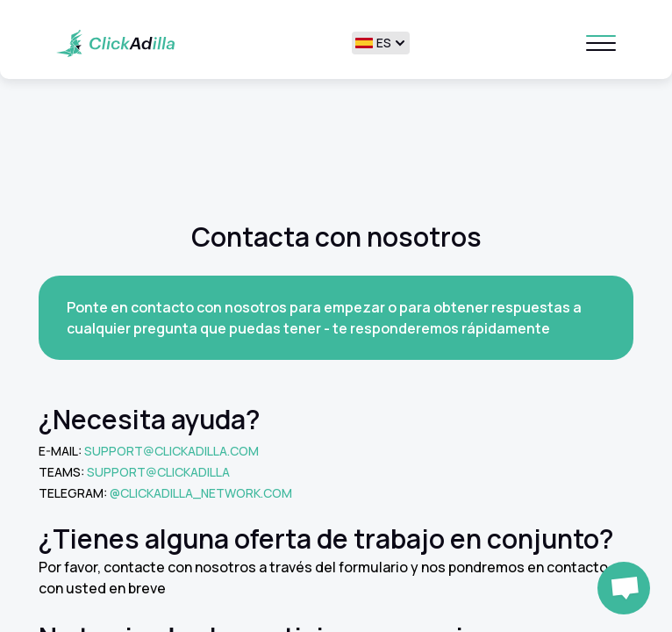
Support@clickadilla (158, 472)
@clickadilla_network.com (201, 493)
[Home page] (115, 43)
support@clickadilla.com (172, 451)
